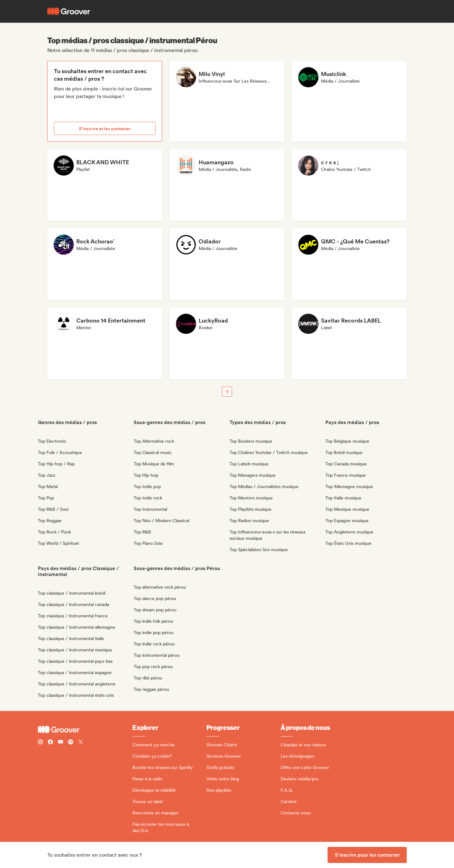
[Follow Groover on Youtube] (61, 743)
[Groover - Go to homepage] (85, 730)
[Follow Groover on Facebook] (50, 743)
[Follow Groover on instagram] (40, 743)
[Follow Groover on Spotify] (71, 743)
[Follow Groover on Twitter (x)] (81, 743)
